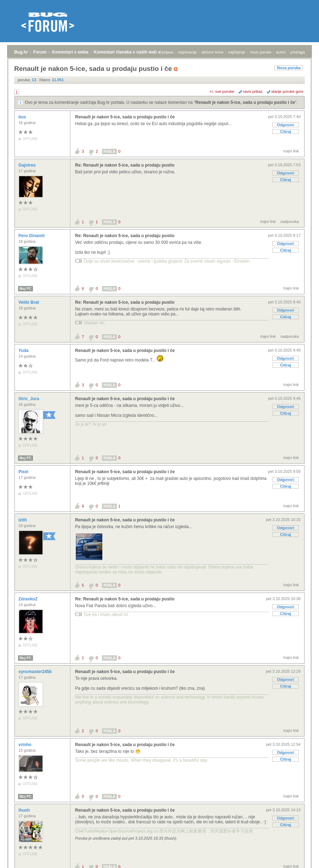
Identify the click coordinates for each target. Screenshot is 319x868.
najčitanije (237, 52)
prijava (167, 52)
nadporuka (290, 222)
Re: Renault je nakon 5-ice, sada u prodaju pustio (125, 165)
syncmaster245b (36, 672)
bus (23, 117)
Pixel (24, 472)
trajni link (291, 151)
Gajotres (28, 165)
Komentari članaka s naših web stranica (134, 52)
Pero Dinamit (32, 236)
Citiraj (286, 131)
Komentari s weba (70, 52)
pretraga (298, 52)
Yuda (24, 351)
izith (23, 520)
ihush (25, 810)
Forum (40, 52)
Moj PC (25, 289)
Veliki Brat (29, 302)
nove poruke (261, 52)
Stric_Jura (29, 399)
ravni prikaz (253, 91)
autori (281, 52)
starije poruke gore (287, 91)
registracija (187, 52)
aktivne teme (212, 52)
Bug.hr (21, 52)
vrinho (25, 745)
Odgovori (286, 125)
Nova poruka (289, 68)
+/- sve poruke (222, 91)
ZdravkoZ (29, 599)
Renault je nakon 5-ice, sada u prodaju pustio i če (245, 102)
